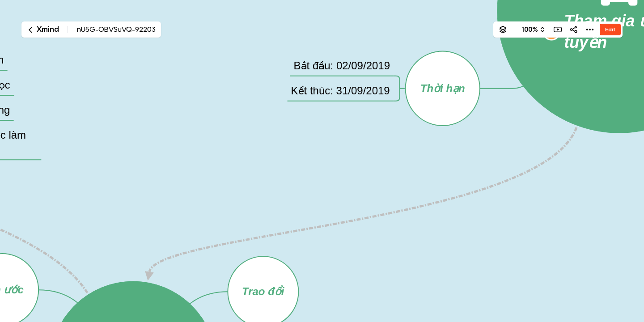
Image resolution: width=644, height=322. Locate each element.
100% (530, 30)
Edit (610, 29)
